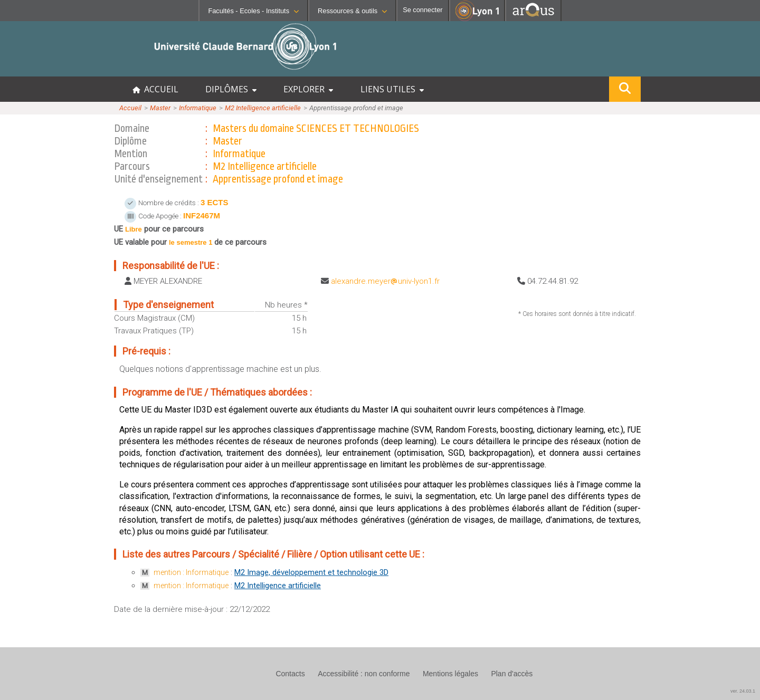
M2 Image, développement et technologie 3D (311, 572)
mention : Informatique (191, 572)
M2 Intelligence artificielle (263, 108)
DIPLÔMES (231, 89)
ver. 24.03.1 (743, 691)
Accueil (130, 108)
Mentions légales (450, 674)
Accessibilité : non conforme (364, 674)
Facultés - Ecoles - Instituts (253, 11)
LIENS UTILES (392, 89)
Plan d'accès (512, 674)
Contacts (290, 674)
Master (160, 108)
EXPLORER (308, 89)
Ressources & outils (352, 11)
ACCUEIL (155, 89)
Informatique (198, 108)
